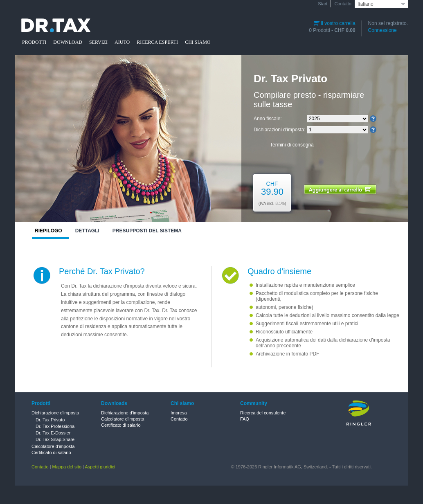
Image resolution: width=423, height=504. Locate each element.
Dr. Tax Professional (56, 426)
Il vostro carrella (334, 23)
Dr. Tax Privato (50, 420)
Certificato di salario (51, 452)
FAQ (245, 419)
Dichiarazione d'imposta (55, 413)
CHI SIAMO (198, 42)
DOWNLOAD (68, 42)
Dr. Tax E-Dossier (53, 433)
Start (323, 4)
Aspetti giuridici (100, 467)
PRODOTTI (34, 42)
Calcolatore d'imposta (53, 446)
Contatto (343, 4)
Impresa (179, 413)
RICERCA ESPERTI (157, 42)
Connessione (382, 30)
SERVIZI (98, 42)
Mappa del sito (67, 467)
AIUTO (122, 42)
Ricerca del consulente (263, 413)
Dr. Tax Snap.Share (55, 439)
